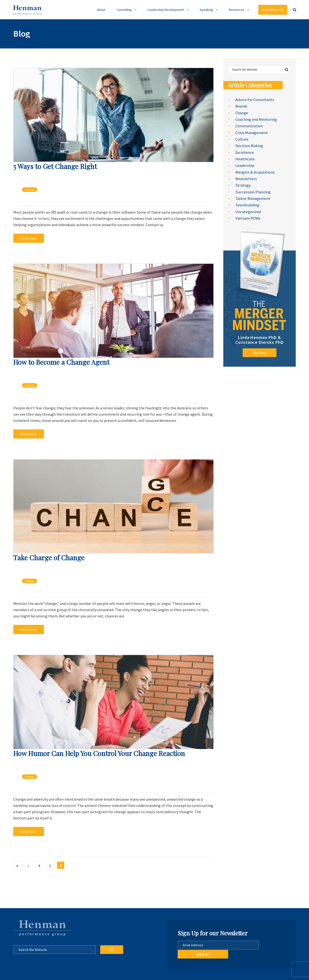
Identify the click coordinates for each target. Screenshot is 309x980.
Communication (249, 125)
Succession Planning (252, 187)
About (101, 10)
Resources (237, 10)
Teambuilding (247, 200)
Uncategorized (248, 206)
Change (30, 190)
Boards (241, 106)
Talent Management (252, 194)
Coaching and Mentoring (256, 118)
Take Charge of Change (49, 556)
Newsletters (246, 175)
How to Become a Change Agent (61, 361)
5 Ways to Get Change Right (55, 166)
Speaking (206, 10)
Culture (242, 137)
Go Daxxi (168, 975)
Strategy (243, 181)
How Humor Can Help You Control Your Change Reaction (99, 750)
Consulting (124, 10)
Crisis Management (251, 131)
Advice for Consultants (254, 100)
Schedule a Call (273, 10)
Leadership (244, 162)
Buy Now (260, 347)
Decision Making (249, 143)
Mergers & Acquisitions (254, 169)
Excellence (244, 150)
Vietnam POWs (248, 212)
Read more (26, 238)
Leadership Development (166, 10)
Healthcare (245, 156)
